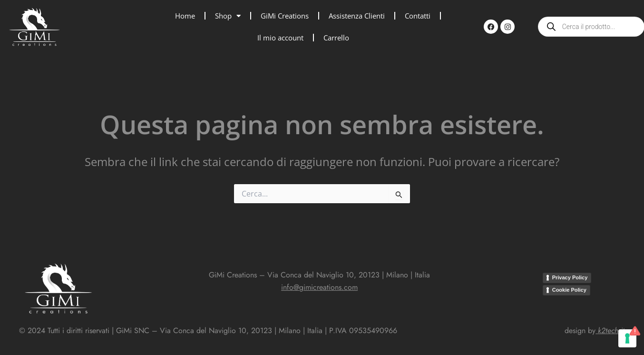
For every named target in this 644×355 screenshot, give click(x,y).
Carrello (336, 38)
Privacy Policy (570, 277)
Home (185, 16)
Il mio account (280, 38)
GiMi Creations (285, 16)
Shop (228, 16)
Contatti (418, 16)
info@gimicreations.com (319, 287)
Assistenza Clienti (357, 16)
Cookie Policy (569, 290)
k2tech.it (611, 330)
